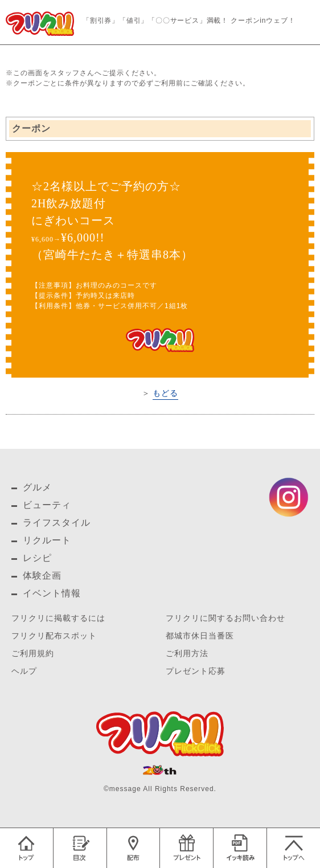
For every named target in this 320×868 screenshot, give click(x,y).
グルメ (37, 487)
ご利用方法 (187, 654)
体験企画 (42, 576)
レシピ (37, 558)
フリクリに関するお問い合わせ (225, 618)
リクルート (47, 540)
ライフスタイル (57, 523)
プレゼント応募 (196, 671)
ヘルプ (24, 671)
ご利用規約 (33, 654)
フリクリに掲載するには (58, 618)
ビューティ (47, 505)
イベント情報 (52, 593)
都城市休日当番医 (200, 636)
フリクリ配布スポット (54, 636)
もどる (165, 393)
